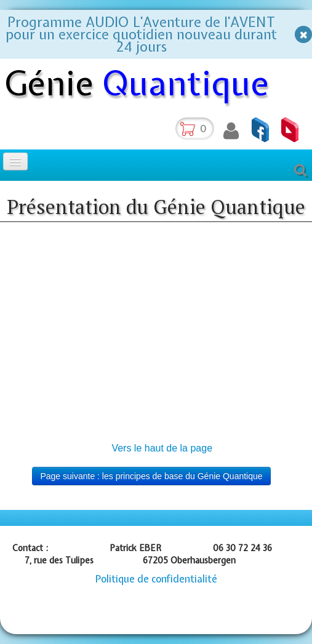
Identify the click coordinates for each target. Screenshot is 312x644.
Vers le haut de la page (162, 448)
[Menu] (15, 161)
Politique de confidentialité (156, 579)
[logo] (142, 85)
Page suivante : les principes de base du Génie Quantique (151, 476)
